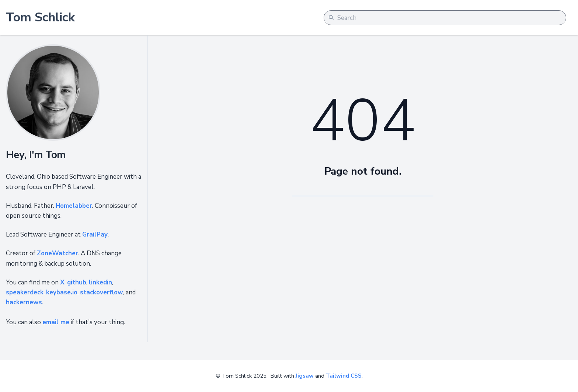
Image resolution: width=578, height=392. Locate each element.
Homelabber (74, 206)
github (77, 282)
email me (56, 322)
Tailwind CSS (344, 376)
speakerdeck (25, 292)
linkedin (100, 282)
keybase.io (62, 292)
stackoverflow (102, 292)
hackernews (24, 302)
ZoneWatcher (58, 253)
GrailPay (95, 234)
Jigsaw (305, 376)
